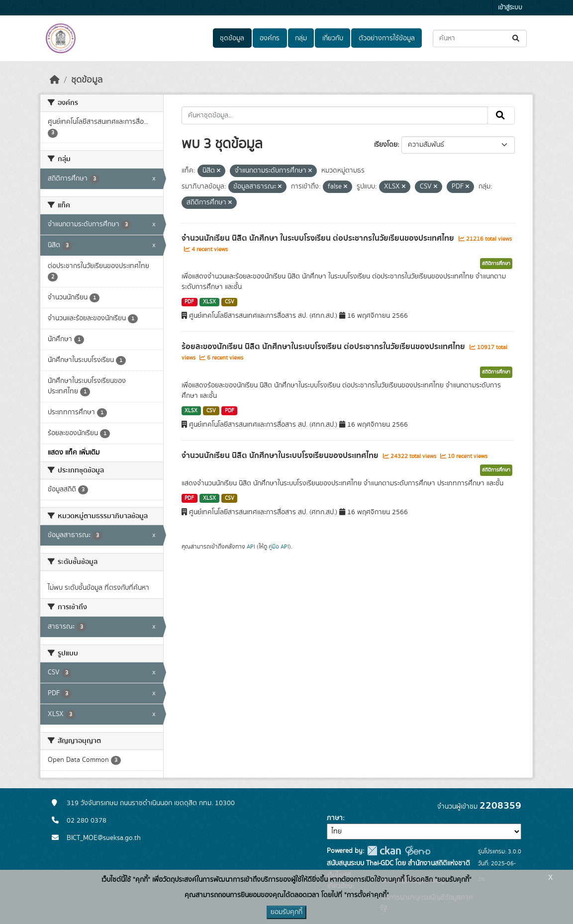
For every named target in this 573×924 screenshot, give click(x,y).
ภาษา (335, 818)
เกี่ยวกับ (333, 38)
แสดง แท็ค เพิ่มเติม (74, 453)
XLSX (209, 302)
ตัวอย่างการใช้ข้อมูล (387, 38)
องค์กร (270, 38)
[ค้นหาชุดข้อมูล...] (480, 39)
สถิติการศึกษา (496, 264)
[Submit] (517, 39)
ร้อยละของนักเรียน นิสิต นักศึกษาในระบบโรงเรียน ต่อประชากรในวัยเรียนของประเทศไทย (324, 347)
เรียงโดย (386, 145)
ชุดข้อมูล (232, 38)
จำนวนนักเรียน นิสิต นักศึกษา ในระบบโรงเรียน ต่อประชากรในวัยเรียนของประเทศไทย (319, 238)
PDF (189, 302)
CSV (230, 302)
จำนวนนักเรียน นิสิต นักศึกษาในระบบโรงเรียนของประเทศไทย (281, 456)
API (251, 547)
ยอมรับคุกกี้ (286, 912)
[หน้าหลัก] (55, 80)
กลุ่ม (301, 38)
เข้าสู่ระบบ (510, 8)
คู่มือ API (279, 547)
